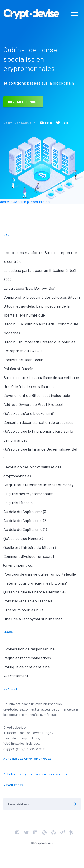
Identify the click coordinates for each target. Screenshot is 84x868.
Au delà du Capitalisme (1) (25, 529)
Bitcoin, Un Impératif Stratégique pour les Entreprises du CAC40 (39, 346)
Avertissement (16, 676)
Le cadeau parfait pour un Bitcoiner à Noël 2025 (40, 275)
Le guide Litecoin (18, 503)
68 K (46, 123)
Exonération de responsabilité (29, 649)
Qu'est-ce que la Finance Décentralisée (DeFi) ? (42, 453)
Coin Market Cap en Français (28, 601)
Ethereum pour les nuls (23, 610)
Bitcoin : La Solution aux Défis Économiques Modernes (41, 328)
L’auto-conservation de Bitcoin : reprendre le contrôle (40, 257)
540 (62, 123)
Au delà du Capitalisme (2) (25, 520)
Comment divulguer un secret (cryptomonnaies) (29, 561)
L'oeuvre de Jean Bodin (23, 360)
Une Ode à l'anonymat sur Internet (33, 619)
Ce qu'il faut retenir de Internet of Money (38, 485)
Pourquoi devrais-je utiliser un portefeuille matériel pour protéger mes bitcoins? (40, 579)
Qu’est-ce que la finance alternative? (35, 592)
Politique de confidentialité (27, 667)
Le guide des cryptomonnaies (28, 494)
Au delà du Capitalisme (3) (25, 512)
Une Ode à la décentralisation (28, 386)
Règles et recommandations (27, 658)
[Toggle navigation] (75, 14)
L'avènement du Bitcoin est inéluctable (37, 395)
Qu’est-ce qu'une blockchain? (29, 413)
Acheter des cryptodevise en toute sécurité (36, 774)
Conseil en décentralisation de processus (38, 422)
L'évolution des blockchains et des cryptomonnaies (32, 471)
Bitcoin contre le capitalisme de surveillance (41, 377)
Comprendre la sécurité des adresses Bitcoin (42, 297)
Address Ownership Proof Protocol (26, 202)
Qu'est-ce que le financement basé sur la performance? (38, 436)
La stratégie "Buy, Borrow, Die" (29, 288)
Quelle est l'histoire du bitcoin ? (30, 547)
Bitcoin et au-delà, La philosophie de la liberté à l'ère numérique (37, 310)
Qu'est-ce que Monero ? (24, 538)
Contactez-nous (23, 102)
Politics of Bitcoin (18, 369)
